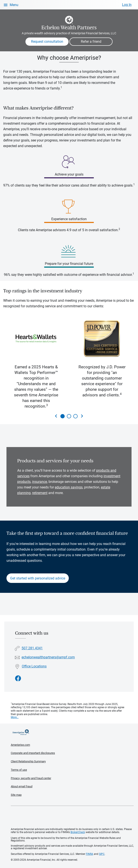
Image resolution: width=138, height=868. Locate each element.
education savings (69, 487)
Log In (127, 5)
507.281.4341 (32, 648)
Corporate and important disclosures (33, 753)
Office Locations (34, 666)
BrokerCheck (78, 832)
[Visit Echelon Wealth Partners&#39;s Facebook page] (18, 679)
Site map (16, 795)
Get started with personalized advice (38, 578)
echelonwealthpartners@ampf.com (48, 657)
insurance (40, 482)
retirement (40, 493)
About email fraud (22, 786)
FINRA (89, 854)
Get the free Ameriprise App (72, 817)
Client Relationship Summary (28, 761)
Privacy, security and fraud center (31, 778)
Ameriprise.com (20, 745)
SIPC (102, 854)
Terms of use (19, 770)
